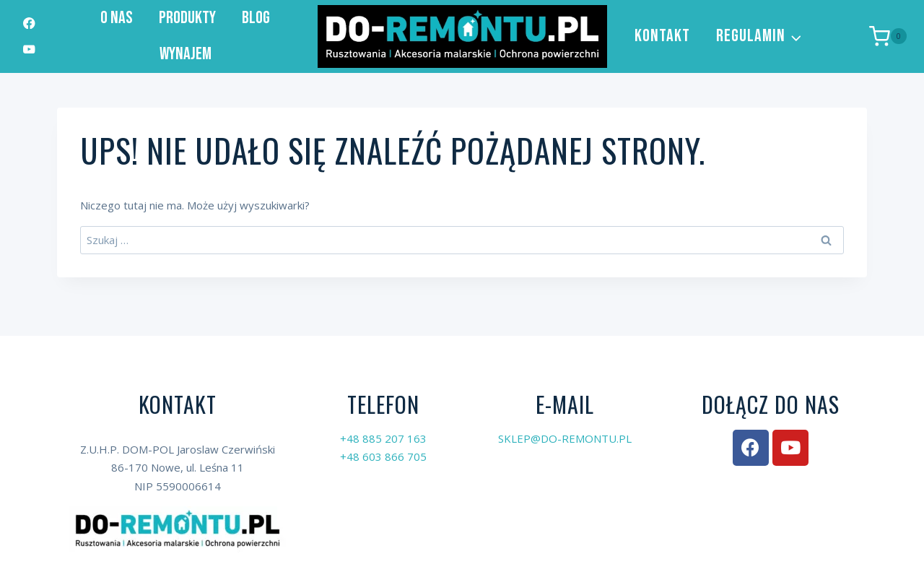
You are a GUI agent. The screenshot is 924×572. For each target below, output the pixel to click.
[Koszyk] (888, 36)
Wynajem (186, 54)
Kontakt (662, 36)
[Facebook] (29, 23)
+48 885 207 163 (383, 438)
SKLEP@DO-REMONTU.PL (565, 438)
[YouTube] (29, 49)
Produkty (187, 18)
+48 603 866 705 (383, 456)
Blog (256, 18)
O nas (117, 18)
